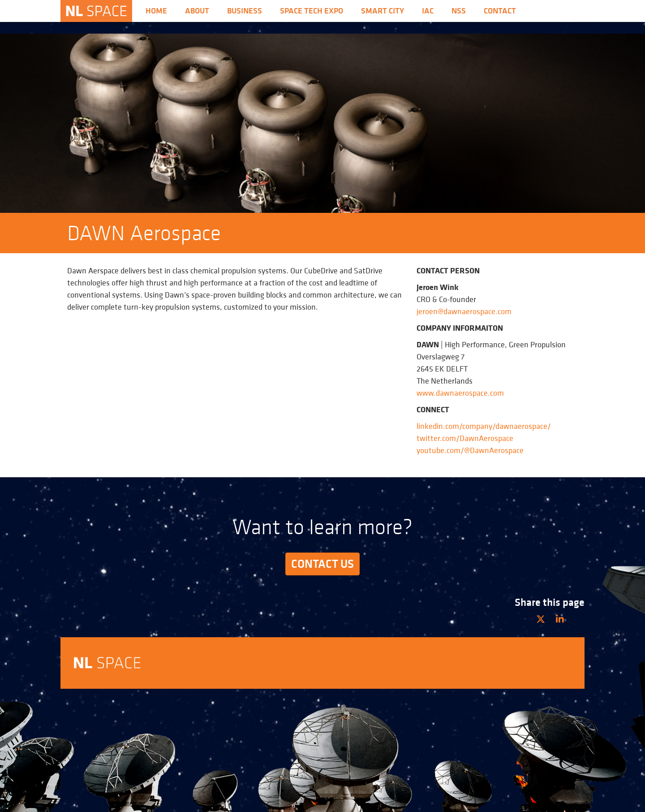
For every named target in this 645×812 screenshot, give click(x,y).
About (197, 11)
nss (459, 11)
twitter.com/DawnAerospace (465, 438)
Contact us (322, 564)
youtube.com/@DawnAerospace (470, 450)
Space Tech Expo (312, 11)
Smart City (383, 11)
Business (245, 11)
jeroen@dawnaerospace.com (464, 311)
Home (156, 11)
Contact (500, 11)
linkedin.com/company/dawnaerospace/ (484, 426)
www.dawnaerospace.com (460, 393)
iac (428, 11)
